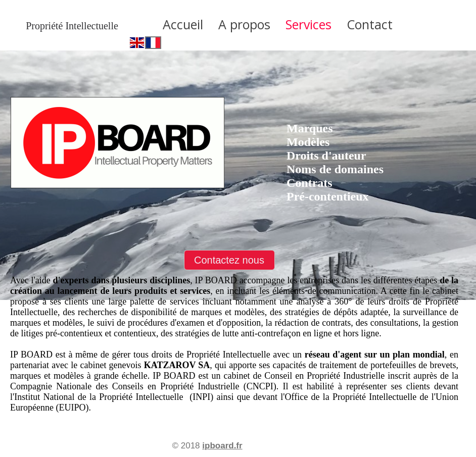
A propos (244, 24)
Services (308, 24)
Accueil (183, 24)
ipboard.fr (222, 446)
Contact (370, 24)
